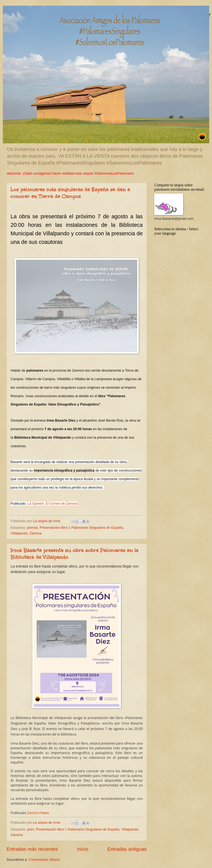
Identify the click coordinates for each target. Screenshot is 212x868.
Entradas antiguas (127, 849)
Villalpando (19, 533)
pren (31, 829)
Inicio (83, 849)
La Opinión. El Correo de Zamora (53, 504)
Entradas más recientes (32, 849)
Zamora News (38, 813)
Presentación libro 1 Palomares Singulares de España (81, 528)
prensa (32, 528)
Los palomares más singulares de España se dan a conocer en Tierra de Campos (70, 193)
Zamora (35, 533)
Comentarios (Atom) (44, 860)
